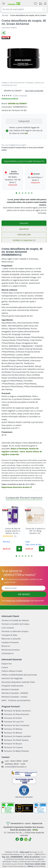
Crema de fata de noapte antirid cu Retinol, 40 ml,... (13, 531)
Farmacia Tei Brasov (12, 744)
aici (26, 133)
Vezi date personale (23, 600)
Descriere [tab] (24, 223)
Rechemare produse (11, 650)
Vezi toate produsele (34, 91)
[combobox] (24, 9)
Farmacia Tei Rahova (12, 729)
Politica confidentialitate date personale (19, 675)
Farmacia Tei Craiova (12, 747)
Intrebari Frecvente (10, 642)
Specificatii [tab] (24, 229)
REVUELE (7, 542)
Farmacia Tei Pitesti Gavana (15, 740)
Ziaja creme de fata (33, 545)
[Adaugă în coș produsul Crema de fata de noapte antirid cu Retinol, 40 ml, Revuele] (19, 549)
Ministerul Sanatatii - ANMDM (15, 693)
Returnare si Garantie (11, 639)
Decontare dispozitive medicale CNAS (18, 682)
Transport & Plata (9, 635)
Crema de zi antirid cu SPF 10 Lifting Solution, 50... (35, 531)
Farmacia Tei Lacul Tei (13, 722)
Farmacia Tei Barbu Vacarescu (16, 711)
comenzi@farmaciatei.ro (16, 767)
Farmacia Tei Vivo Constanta (15, 725)
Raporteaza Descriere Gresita (17, 487)
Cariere (5, 667)
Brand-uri (6, 646)
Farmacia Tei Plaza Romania (15, 714)
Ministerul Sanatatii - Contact (14, 697)
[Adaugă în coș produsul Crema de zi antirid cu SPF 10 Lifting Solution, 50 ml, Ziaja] (42, 549)
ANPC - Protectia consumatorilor (16, 700)
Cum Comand (8, 628)
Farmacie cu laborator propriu (15, 631)
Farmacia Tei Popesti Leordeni (16, 736)
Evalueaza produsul (10, 99)
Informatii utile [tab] (24, 234)
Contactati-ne (8, 653)
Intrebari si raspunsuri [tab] (24, 240)
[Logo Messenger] (22, 839)
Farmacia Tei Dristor (12, 718)
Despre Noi (7, 664)
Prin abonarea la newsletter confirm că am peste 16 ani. (23, 581)
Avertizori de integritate (12, 678)
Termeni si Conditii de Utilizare (15, 620)
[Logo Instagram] (26, 839)
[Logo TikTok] (30, 839)
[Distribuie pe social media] (4, 33)
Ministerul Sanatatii (10, 689)
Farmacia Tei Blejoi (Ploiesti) (15, 751)
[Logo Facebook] (17, 839)
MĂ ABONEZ (24, 594)
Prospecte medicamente (12, 686)
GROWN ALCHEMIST (17, 103)
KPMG (35, 830)
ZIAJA (28, 542)
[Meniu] (4, 4)
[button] (16, 193)
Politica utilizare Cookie (12, 671)
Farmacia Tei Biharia (12, 733)
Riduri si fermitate (20, 448)
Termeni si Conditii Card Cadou (15, 624)
